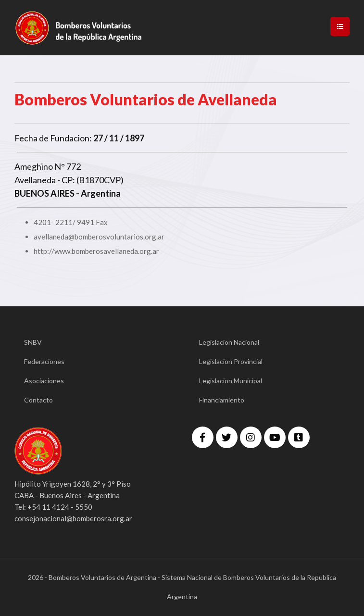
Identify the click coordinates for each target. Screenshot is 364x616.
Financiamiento (222, 400)
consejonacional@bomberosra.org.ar (73, 518)
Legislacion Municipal (231, 381)
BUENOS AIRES (44, 193)
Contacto (38, 400)
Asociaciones (44, 381)
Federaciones (44, 361)
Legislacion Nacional (229, 342)
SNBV (33, 342)
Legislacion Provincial (231, 361)
